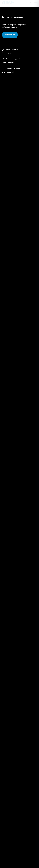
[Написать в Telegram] (22, 3)
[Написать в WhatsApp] (26, 3)
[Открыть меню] (35, 3)
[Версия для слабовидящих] (31, 3)
